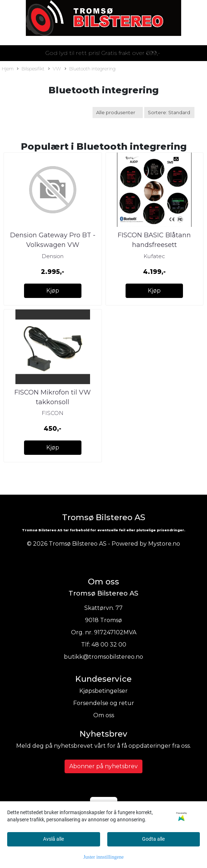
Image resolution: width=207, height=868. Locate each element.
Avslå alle (53, 839)
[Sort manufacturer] (118, 113)
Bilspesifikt (31, 69)
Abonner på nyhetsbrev (104, 766)
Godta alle (153, 839)
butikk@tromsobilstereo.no (104, 657)
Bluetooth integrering (90, 69)
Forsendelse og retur (104, 703)
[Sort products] (169, 113)
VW (55, 69)
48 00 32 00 (109, 645)
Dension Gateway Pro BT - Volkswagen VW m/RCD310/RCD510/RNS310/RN (57, 245)
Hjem (8, 69)
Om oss (104, 715)
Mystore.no (164, 544)
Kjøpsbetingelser (104, 691)
